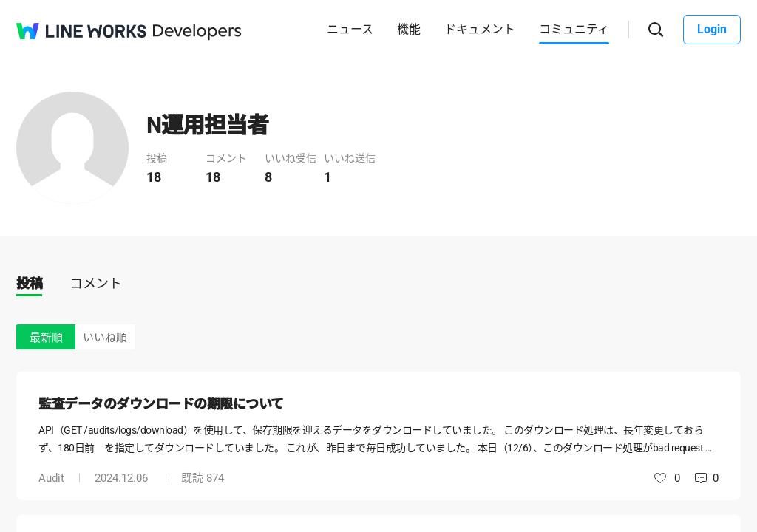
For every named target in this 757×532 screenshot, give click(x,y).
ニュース (350, 29)
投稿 (29, 283)
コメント (95, 283)
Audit (51, 478)
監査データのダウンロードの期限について (161, 404)
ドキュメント (480, 29)
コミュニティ (574, 29)
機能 (409, 29)
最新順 (46, 338)
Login (712, 29)
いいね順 (105, 338)
